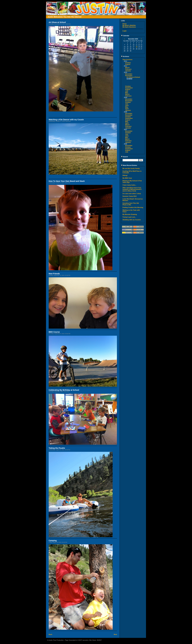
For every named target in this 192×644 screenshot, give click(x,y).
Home (125, 24)
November (129, 76)
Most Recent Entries (129, 165)
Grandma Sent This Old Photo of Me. (131, 204)
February (128, 69)
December (129, 74)
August (128, 64)
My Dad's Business (129, 27)
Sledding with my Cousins (132, 220)
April (127, 109)
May (127, 93)
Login (125, 31)
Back (50, 634)
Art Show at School (133, 77)
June (127, 105)
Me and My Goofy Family (131, 168)
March (127, 68)
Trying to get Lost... (129, 217)
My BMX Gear (127, 178)
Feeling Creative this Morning (133, 207)
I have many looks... (129, 185)
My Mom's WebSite (129, 25)
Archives (125, 56)
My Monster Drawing (130, 214)
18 (137, 47)
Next (115, 634)
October (128, 63)
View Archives (127, 60)
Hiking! (125, 175)
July (127, 91)
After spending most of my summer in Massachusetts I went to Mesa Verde (132, 189)
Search (124, 157)
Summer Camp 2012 (130, 196)
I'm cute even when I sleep (132, 194)
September (129, 88)
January (128, 71)
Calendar (125, 36)
